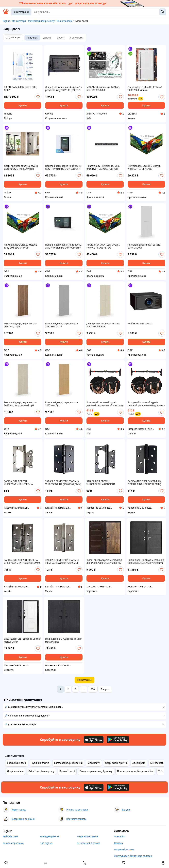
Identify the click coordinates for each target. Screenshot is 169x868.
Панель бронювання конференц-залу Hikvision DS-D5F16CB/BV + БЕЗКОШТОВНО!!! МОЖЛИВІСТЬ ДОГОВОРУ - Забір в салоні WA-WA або (64, 167)
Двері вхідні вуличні (116, 763)
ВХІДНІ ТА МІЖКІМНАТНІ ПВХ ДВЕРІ (20, 89)
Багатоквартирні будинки (68, 763)
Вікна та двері (65, 21)
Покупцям (120, 836)
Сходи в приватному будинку (96, 771)
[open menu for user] (163, 863)
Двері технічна (15, 771)
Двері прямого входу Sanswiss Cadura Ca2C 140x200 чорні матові (21, 167)
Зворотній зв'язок (124, 849)
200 (93, 689)
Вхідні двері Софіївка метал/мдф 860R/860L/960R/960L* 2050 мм (146, 561)
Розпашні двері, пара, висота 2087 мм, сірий (62, 325)
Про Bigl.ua (46, 843)
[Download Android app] (118, 740)
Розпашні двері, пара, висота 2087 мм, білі (144, 246)
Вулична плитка (40, 763)
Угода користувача (87, 836)
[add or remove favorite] (38, 97)
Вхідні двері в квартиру (41, 771)
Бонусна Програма (13, 843)
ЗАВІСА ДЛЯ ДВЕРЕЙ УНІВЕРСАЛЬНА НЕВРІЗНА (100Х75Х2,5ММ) (18, 483)
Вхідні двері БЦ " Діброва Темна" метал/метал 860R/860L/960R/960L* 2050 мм (64, 640)
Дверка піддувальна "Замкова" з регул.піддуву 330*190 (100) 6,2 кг (63, 89)
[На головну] (6, 13)
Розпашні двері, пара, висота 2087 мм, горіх (20, 325)
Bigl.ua (6, 21)
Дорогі (60, 38)
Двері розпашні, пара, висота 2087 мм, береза (103, 325)
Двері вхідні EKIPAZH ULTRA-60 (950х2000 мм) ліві (145, 89)
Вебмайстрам (10, 836)
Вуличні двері (67, 771)
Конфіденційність (50, 836)
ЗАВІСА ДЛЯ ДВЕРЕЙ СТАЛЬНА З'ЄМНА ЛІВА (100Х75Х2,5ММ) (145, 483)
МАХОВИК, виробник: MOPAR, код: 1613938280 (103, 89)
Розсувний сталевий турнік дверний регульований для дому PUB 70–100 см (105, 404)
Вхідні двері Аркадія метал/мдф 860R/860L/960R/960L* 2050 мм (104, 561)
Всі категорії (19, 21)
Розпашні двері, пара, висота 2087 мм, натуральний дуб (20, 404)
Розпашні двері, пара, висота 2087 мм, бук (62, 404)
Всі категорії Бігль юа (89, 843)
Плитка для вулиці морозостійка (135, 771)
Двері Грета (139, 763)
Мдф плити (94, 763)
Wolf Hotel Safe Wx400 (140, 324)
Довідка (118, 843)
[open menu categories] (45, 863)
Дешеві (47, 38)
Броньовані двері (17, 763)
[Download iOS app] (94, 740)
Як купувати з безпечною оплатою (133, 856)
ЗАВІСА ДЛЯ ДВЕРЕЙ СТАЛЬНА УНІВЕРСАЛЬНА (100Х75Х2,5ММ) (63, 483)
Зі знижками (76, 38)
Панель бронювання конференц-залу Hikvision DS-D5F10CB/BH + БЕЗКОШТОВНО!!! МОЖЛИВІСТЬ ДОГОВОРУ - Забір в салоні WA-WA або (64, 246)
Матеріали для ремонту (41, 21)
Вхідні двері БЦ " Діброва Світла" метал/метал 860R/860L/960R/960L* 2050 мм (22, 640)
